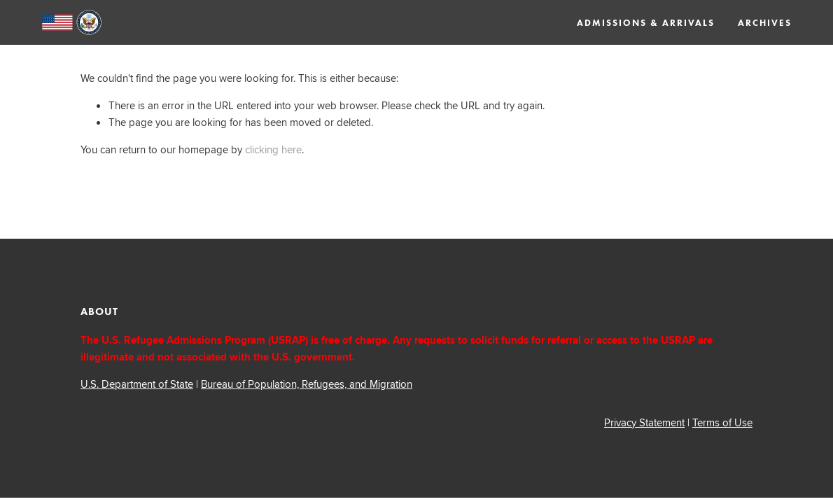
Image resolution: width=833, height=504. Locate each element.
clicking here (273, 149)
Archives (765, 23)
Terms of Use (722, 422)
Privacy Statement (644, 422)
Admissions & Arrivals (646, 23)
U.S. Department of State (137, 384)
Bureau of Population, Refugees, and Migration (307, 384)
